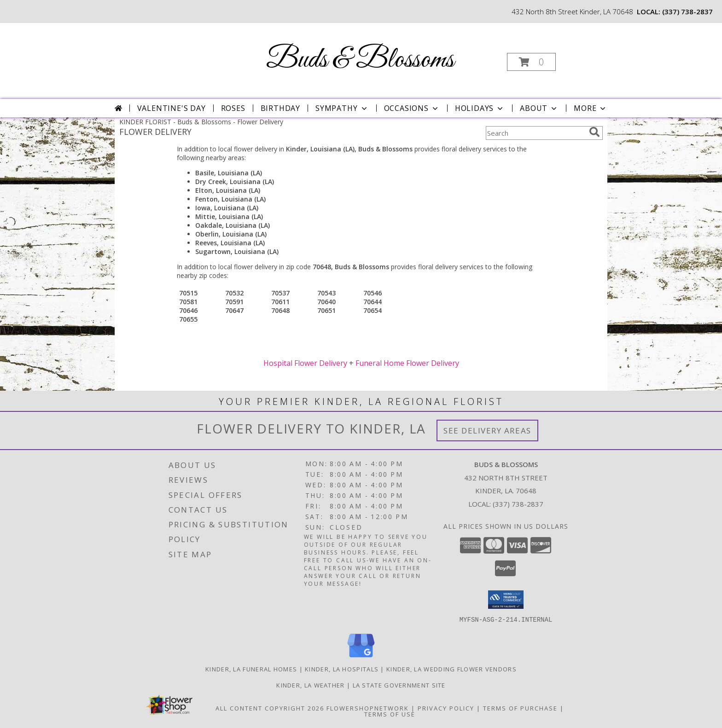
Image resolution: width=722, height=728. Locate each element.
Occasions (412, 108)
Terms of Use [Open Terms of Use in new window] (390, 714)
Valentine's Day (172, 108)
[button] (531, 62)
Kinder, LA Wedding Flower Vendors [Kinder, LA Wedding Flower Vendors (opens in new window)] (451, 669)
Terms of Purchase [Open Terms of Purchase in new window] (520, 708)
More (591, 108)
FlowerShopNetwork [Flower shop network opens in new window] (368, 708)
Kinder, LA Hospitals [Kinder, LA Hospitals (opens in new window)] (342, 669)
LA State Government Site (399, 685)
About (539, 108)
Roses (233, 108)
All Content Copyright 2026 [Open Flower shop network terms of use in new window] (270, 708)
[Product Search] (536, 133)
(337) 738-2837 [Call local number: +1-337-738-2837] (687, 12)
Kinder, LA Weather (310, 685)
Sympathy (342, 108)
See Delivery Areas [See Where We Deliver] (487, 430)
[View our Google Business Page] (361, 657)
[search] (594, 132)
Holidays (480, 108)
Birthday (280, 108)
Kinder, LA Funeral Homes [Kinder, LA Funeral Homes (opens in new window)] (251, 669)
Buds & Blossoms (360, 60)
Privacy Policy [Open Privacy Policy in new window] (446, 708)
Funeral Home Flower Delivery (407, 363)
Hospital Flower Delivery (305, 363)
